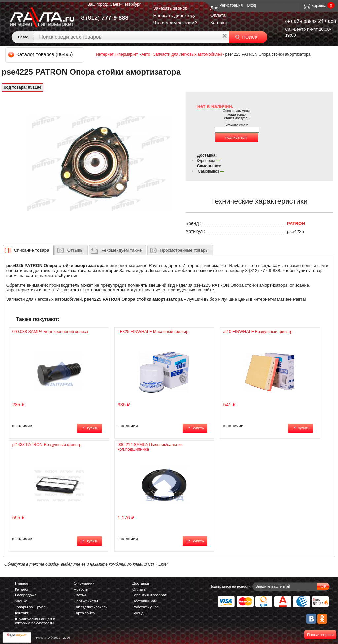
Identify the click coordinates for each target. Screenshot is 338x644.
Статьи (80, 595)
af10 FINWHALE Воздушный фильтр (258, 332)
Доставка (141, 583)
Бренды (139, 613)
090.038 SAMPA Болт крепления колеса (50, 332)
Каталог (22, 589)
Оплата (218, 15)
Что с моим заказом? (175, 23)
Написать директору (174, 15)
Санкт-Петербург (125, 4)
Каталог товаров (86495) (41, 54)
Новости (81, 589)
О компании (84, 583)
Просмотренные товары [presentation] (184, 250)
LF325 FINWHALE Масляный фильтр (153, 332)
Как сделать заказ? (91, 607)
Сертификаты (86, 601)
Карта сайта (84, 613)
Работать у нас (146, 607)
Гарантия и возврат (150, 595)
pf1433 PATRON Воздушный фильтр (47, 445)
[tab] (28, 250)
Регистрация (231, 5)
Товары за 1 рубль (31, 607)
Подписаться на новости (230, 586)
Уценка (21, 601)
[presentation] (32, 250)
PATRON (296, 224)
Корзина (314, 6)
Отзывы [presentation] (75, 250)
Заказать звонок (170, 8)
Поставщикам (145, 601)
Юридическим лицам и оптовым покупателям (35, 621)
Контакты (220, 23)
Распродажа (26, 595)
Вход (252, 5)
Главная (22, 583)
